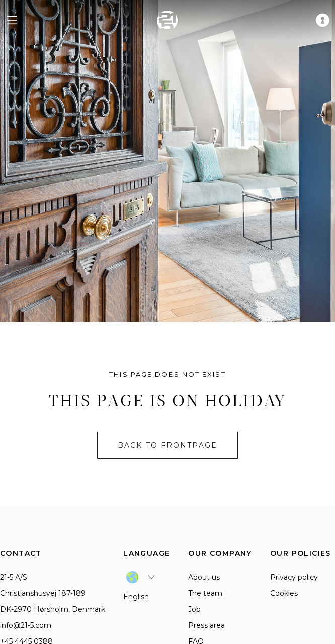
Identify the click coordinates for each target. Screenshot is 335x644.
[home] (168, 20)
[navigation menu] (12, 20)
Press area (206, 625)
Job (194, 609)
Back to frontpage (168, 445)
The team (205, 593)
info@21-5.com (26, 625)
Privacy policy (294, 577)
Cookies (284, 593)
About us (204, 577)
